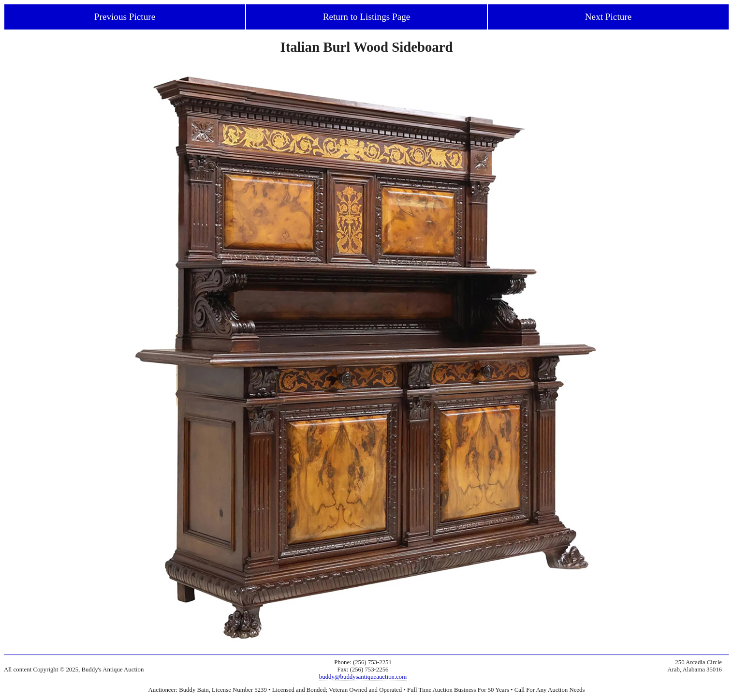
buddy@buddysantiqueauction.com (363, 677)
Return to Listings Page (367, 17)
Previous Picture (125, 17)
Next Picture (608, 17)
